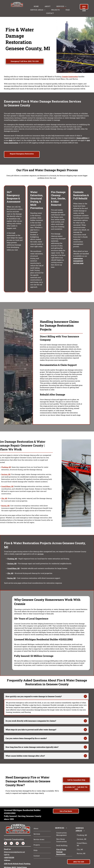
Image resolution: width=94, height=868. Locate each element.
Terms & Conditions (67, 866)
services (40, 554)
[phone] (11, 829)
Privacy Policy (55, 866)
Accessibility (79, 866)
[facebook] (6, 829)
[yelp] (23, 829)
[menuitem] (36, 6)
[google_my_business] (17, 829)
